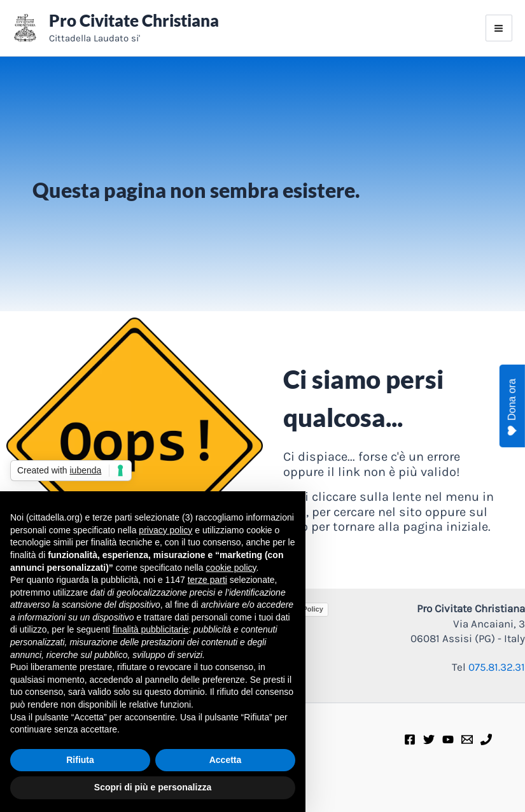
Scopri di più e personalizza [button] (153, 787)
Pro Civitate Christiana (134, 20)
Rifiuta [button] (80, 760)
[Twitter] (429, 739)
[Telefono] (486, 739)
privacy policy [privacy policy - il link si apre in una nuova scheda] (165, 530)
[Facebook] (410, 739)
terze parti (207, 580)
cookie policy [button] (231, 568)
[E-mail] (467, 739)
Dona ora (512, 407)
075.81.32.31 (497, 667)
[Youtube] (448, 739)
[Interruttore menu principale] (499, 28)
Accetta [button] (226, 760)
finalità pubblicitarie (150, 629)
